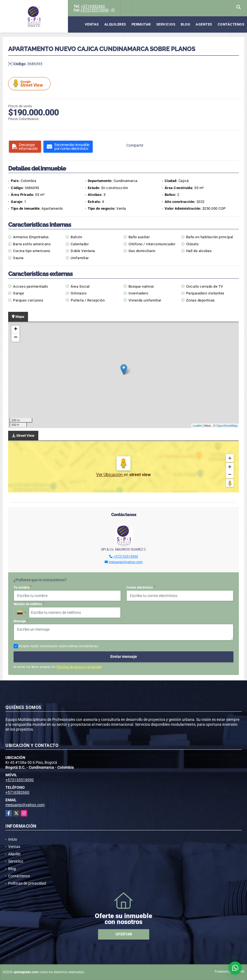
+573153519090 (95, 10)
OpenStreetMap (227, 426)
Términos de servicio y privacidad (79, 667)
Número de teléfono (29, 604)
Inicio (13, 839)
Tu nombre (22, 588)
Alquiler (14, 854)
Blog (185, 24)
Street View (30, 84)
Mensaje (21, 621)
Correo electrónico (141, 588)
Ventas (92, 24)
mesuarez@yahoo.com (126, 562)
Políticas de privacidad (27, 883)
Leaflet (197, 426)
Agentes (204, 24)
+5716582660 (93, 6)
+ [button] (16, 329)
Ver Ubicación (110, 475)
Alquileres (115, 24)
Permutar (141, 24)
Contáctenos (231, 24)
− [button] (16, 338)
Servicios (166, 24)
